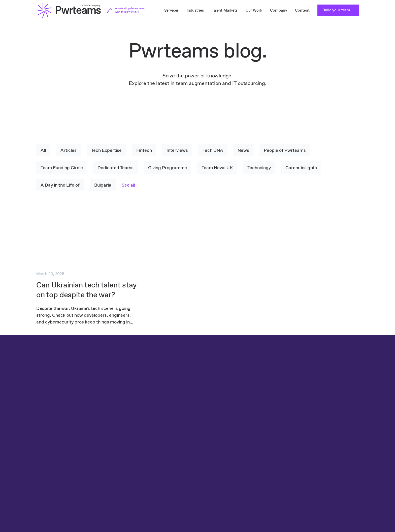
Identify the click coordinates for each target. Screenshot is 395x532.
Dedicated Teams (116, 168)
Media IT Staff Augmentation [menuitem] (142, 466)
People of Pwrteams (285, 150)
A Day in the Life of (60, 185)
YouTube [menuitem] (348, 482)
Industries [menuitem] (195, 10)
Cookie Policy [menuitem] (298, 442)
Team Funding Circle (62, 168)
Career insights (301, 168)
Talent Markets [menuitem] (225, 10)
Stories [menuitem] (233, 466)
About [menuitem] (233, 450)
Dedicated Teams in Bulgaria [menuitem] (61, 466)
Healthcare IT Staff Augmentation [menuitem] (146, 458)
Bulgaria (103, 185)
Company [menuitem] (278, 10)
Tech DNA (213, 150)
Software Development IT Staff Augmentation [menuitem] (157, 474)
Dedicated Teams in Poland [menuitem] (60, 474)
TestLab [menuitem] (43, 450)
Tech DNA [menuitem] (236, 442)
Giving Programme (168, 168)
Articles (69, 150)
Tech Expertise (107, 150)
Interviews (177, 150)
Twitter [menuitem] (347, 474)
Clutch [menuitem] (347, 450)
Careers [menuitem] (234, 458)
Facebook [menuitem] (349, 458)
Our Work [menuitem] (254, 10)
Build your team (337, 10)
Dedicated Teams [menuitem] (51, 442)
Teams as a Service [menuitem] (53, 458)
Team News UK (217, 168)
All (43, 150)
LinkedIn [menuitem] (348, 442)
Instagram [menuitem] (350, 466)
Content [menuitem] (302, 10)
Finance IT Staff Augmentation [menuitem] (143, 450)
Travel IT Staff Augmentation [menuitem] (142, 442)
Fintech (144, 150)
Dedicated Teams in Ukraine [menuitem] (61, 482)
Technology (259, 168)
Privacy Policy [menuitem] (293, 454)
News (244, 150)
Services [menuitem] (171, 10)
